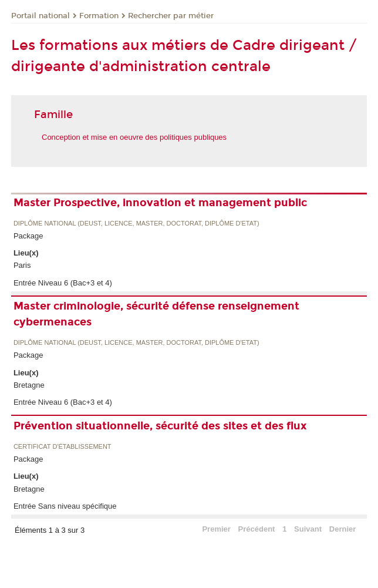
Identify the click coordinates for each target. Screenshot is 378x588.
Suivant (308, 529)
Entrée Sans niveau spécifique (65, 506)
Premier (216, 529)
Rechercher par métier (171, 16)
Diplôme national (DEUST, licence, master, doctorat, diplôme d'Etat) (136, 224)
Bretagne (29, 385)
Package (28, 236)
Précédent (257, 529)
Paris (22, 265)
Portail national (41, 16)
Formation (99, 16)
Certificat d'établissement (63, 447)
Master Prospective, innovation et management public (160, 203)
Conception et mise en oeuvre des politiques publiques (134, 137)
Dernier (343, 529)
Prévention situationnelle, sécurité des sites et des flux (160, 426)
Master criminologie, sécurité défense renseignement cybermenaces (156, 314)
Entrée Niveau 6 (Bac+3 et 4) (63, 283)
